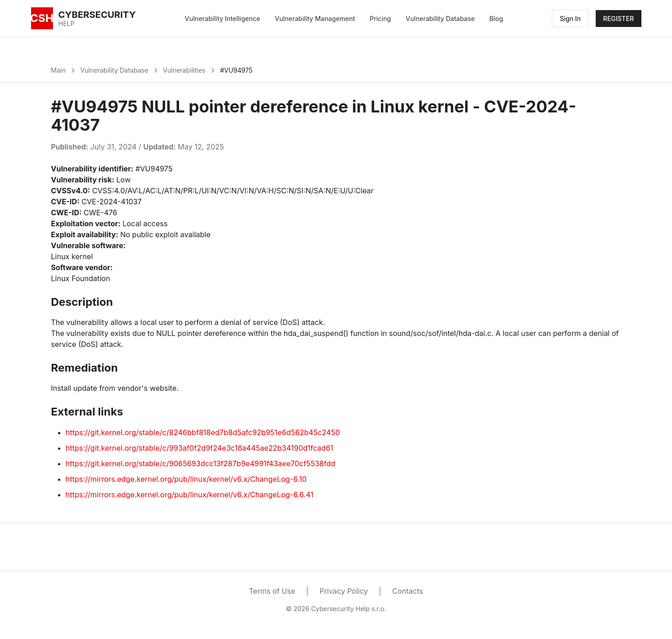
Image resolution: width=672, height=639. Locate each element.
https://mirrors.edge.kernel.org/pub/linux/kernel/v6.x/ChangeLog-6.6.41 (190, 495)
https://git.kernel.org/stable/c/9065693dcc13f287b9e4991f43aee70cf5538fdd (201, 463)
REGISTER (618, 19)
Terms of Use (272, 591)
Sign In (570, 19)
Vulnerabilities (184, 70)
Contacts (408, 591)
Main (58, 70)
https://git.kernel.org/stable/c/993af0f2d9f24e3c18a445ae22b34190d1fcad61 (200, 448)
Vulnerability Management (315, 19)
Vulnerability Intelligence (222, 19)
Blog (496, 19)
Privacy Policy (344, 591)
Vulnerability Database (440, 19)
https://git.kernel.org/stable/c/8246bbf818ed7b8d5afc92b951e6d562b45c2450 (203, 432)
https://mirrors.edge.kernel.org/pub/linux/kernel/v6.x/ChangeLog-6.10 (186, 479)
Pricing (380, 19)
